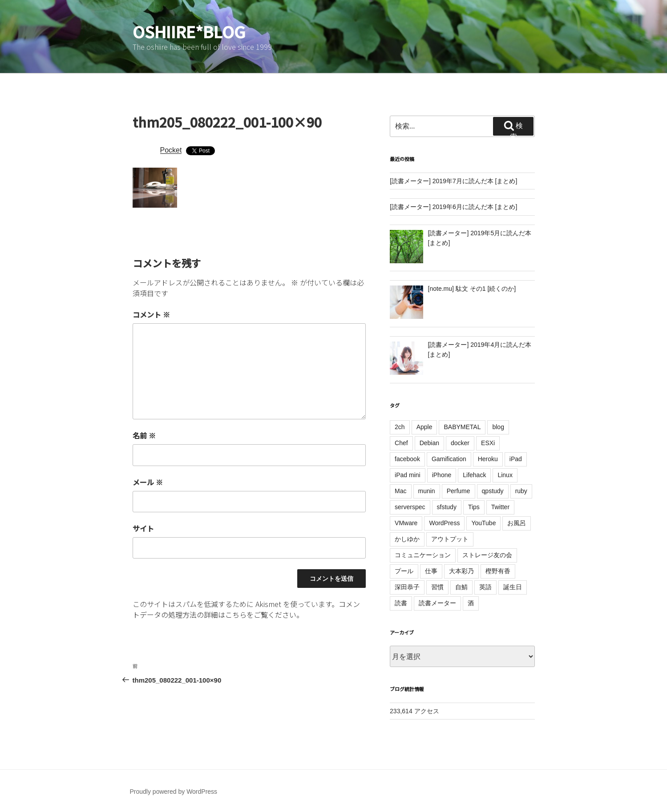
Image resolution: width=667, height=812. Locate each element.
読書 (401, 603)
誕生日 (513, 587)
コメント (151, 314)
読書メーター (437, 603)
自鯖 (461, 587)
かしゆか (407, 539)
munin (427, 491)
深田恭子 (407, 587)
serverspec (410, 507)
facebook (407, 459)
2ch (400, 427)
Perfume (459, 491)
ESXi (488, 443)
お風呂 (517, 523)
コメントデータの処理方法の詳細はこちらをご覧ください (246, 609)
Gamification (449, 459)
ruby (521, 491)
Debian (429, 443)
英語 (485, 587)
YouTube (483, 523)
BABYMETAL (462, 427)
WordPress (444, 523)
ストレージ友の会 (487, 555)
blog (498, 427)
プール (404, 571)
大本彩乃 (461, 571)
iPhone (442, 475)
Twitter (500, 507)
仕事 (431, 571)
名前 (144, 435)
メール (148, 482)
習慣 (437, 587)
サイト (143, 528)
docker (460, 443)
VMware (406, 523)
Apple (424, 427)
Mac (400, 491)
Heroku (488, 459)
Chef (401, 443)
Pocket (171, 150)
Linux (505, 475)
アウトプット (450, 539)
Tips (474, 507)
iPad (516, 459)
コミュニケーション (423, 555)
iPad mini (408, 475)
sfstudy (447, 507)
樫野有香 (498, 571)
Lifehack (474, 475)
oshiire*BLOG (189, 31)
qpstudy (493, 491)
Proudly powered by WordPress (174, 792)
